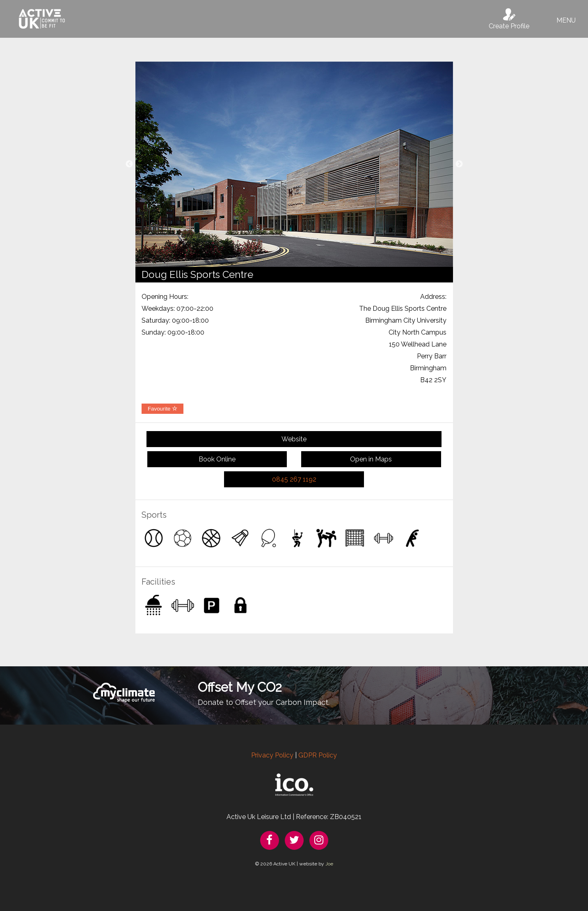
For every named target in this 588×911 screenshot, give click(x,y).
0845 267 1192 (294, 479)
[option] (294, 164)
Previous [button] (129, 164)
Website (294, 439)
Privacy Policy (272, 755)
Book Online (217, 459)
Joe (329, 864)
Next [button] (459, 164)
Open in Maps (371, 459)
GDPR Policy (318, 755)
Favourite (162, 409)
